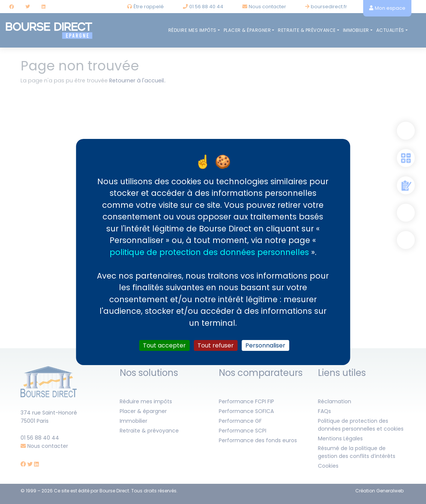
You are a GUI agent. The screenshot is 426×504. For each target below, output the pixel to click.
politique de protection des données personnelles (209, 252)
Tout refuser (216, 345)
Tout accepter (164, 345)
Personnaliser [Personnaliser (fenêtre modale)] (265, 345)
